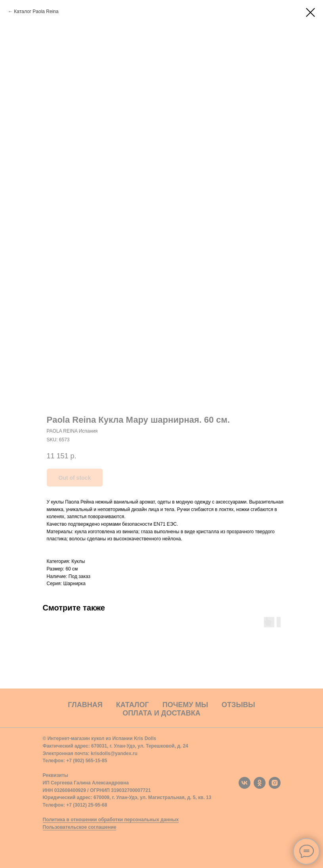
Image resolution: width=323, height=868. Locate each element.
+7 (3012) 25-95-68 (87, 805)
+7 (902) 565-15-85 (87, 761)
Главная (85, 705)
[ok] (260, 783)
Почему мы (185, 705)
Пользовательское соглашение (80, 827)
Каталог (133, 705)
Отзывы (238, 705)
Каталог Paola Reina (36, 11)
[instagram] (275, 783)
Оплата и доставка (161, 713)
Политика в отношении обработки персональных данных (111, 820)
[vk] (245, 783)
